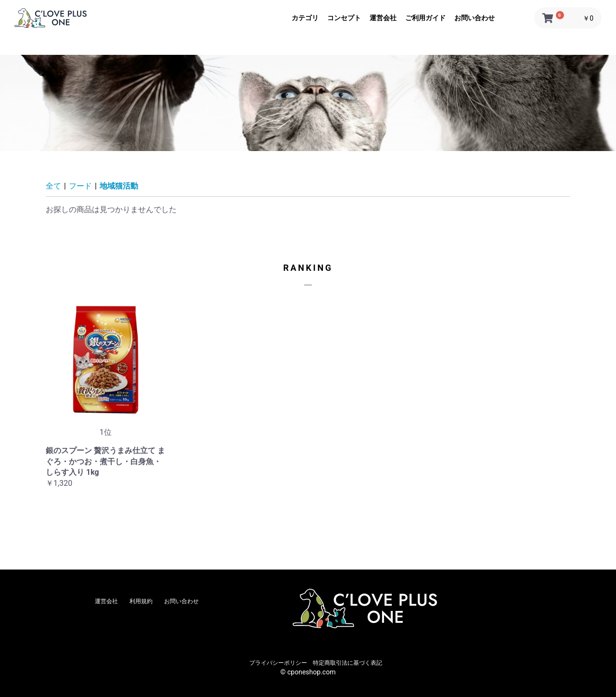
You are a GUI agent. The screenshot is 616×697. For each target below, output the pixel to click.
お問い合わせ (475, 18)
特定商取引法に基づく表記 (347, 663)
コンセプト (344, 18)
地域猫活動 (119, 186)
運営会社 (383, 18)
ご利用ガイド (425, 18)
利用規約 (141, 601)
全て (53, 186)
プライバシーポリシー (278, 663)
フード (80, 186)
